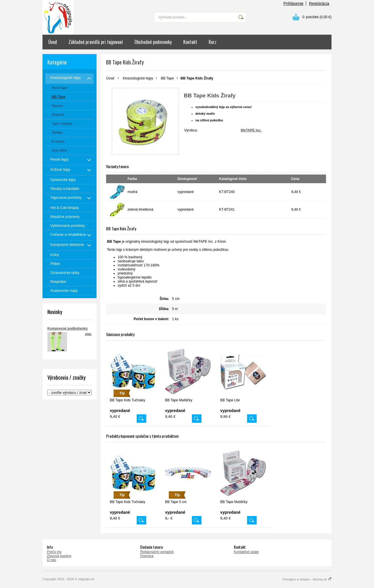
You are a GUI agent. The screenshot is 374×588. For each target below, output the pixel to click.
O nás (51, 560)
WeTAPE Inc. (251, 130)
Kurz (213, 42)
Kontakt (190, 42)
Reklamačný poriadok (157, 552)
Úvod (53, 42)
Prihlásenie (294, 3)
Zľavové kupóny (59, 556)
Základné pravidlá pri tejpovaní (96, 42)
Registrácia (319, 3)
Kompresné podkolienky (67, 329)
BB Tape (167, 78)
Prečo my (54, 552)
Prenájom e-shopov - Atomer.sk (307, 579)
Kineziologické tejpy (138, 78)
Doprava (147, 556)
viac (88, 334)
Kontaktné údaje (246, 552)
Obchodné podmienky (153, 42)
